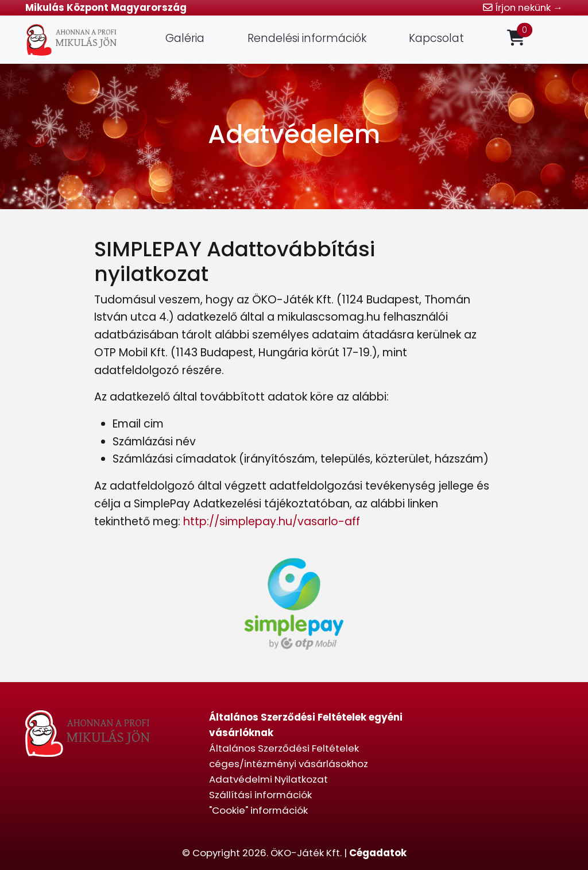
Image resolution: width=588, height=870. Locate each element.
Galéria (185, 38)
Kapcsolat (436, 38)
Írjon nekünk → (523, 7)
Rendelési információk (307, 38)
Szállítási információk (260, 795)
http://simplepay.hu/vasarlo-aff (272, 521)
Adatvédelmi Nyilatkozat (268, 779)
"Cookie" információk (258, 810)
